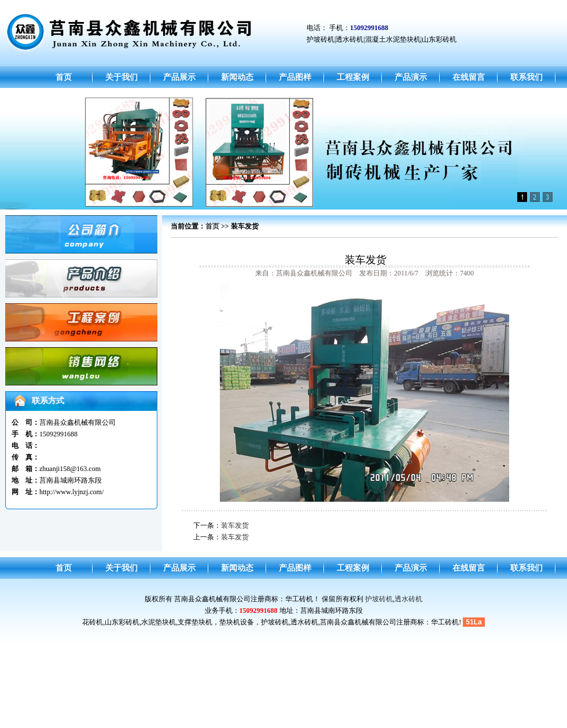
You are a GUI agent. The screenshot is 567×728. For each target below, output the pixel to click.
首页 (64, 77)
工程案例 (353, 77)
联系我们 (526, 77)
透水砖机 (408, 599)
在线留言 (469, 77)
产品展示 (179, 77)
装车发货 (235, 525)
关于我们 (122, 77)
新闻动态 (237, 77)
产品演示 (411, 77)
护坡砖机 (379, 599)
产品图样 (295, 77)
